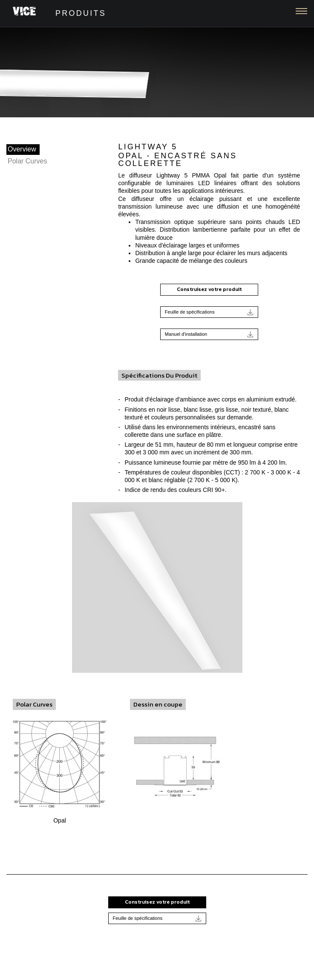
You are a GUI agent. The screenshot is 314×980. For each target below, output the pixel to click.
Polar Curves (27, 161)
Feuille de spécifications (209, 312)
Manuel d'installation (209, 334)
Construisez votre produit (209, 289)
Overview (22, 149)
